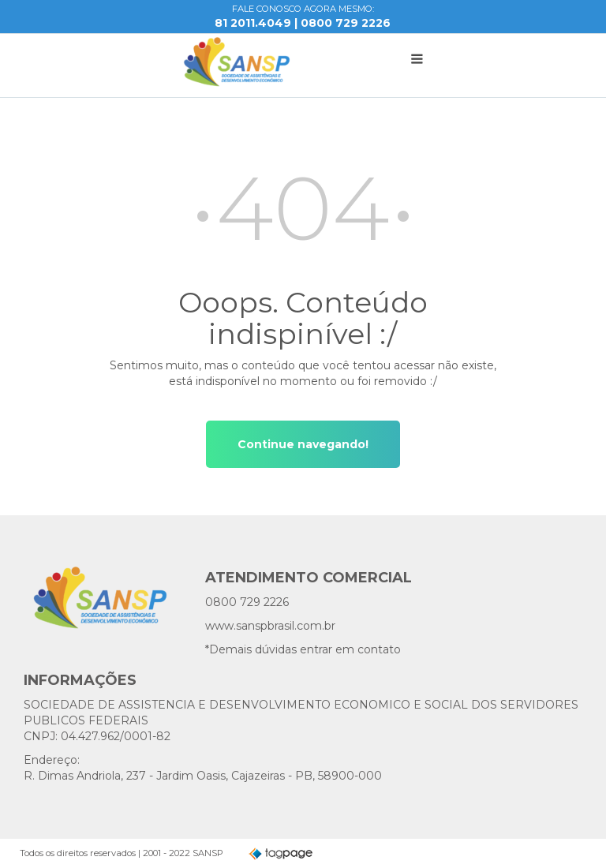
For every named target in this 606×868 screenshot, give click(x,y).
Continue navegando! (303, 444)
